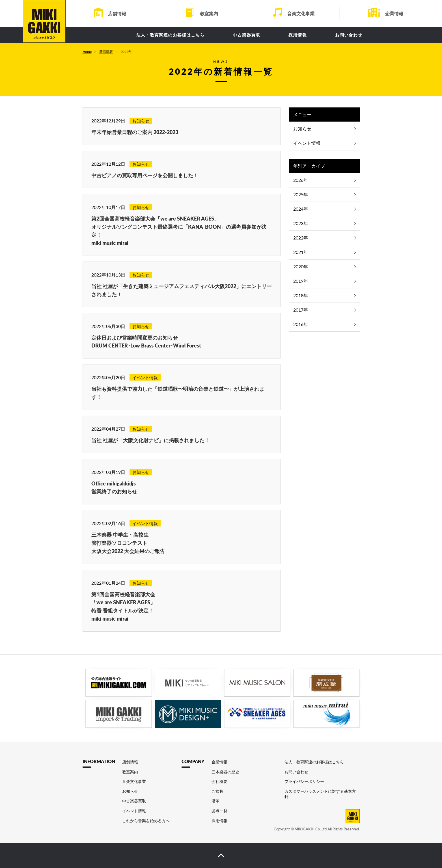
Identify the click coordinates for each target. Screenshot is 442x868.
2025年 (301, 194)
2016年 (301, 324)
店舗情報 (117, 13)
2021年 (301, 252)
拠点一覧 (219, 811)
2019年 (301, 281)
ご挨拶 (217, 791)
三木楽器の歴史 (225, 772)
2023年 (301, 223)
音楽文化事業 (301, 13)
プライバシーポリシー (304, 781)
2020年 (301, 266)
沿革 (215, 801)
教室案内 (209, 13)
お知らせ (302, 129)
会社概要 (219, 781)
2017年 (301, 310)
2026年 (301, 180)
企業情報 (394, 13)
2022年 (301, 238)
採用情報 (298, 35)
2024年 (301, 209)
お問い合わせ (349, 35)
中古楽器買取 (246, 35)
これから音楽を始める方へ (146, 821)
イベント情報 (307, 143)
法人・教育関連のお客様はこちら (171, 35)
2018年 (301, 295)
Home (87, 52)
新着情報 (106, 52)
